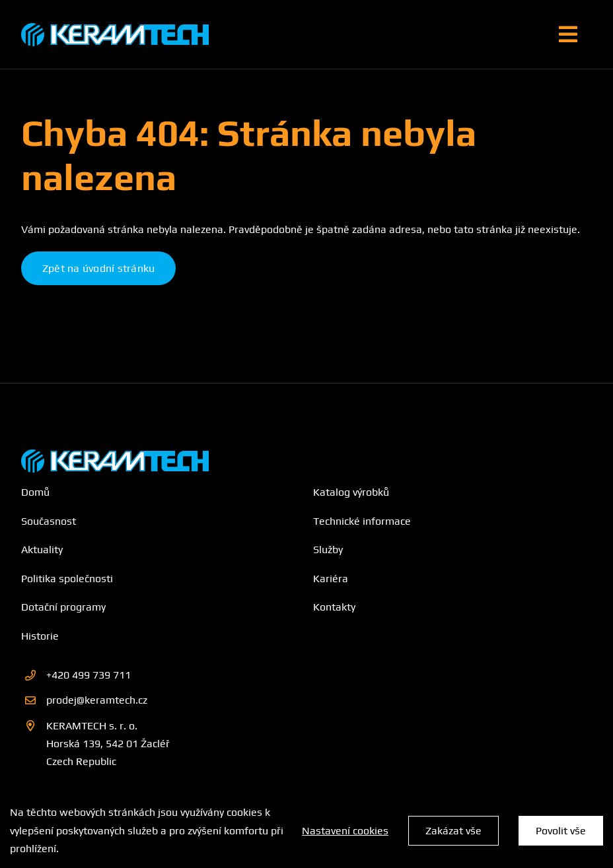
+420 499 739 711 (89, 675)
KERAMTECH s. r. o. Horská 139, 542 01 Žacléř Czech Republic (108, 744)
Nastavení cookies (345, 831)
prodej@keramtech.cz (97, 700)
